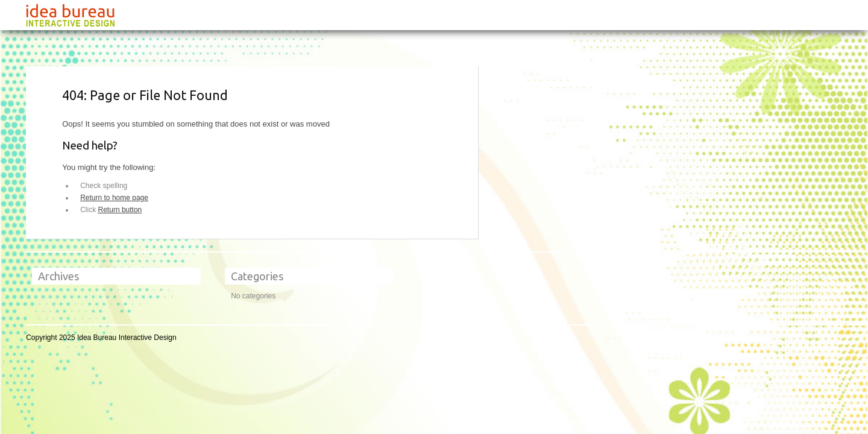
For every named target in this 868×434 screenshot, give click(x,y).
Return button (120, 210)
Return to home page (114, 198)
